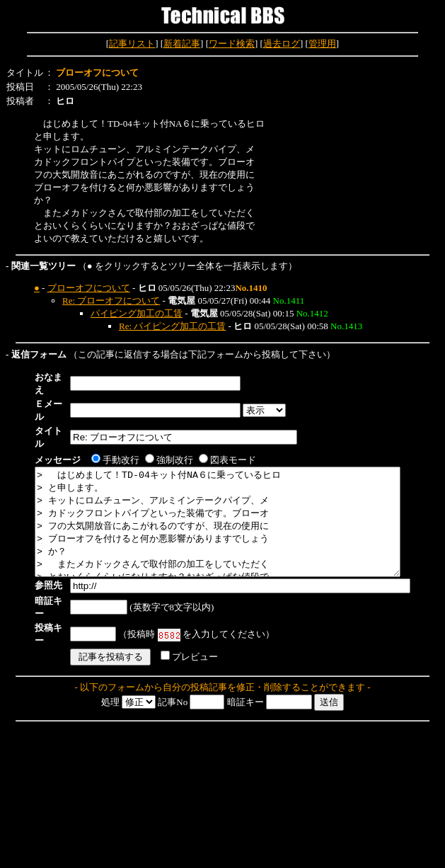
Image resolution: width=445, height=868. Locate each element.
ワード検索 (232, 44)
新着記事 (182, 44)
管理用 (322, 44)
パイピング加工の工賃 (137, 313)
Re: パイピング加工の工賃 (172, 326)
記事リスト (132, 44)
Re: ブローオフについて (111, 301)
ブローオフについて (89, 288)
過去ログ (282, 44)
